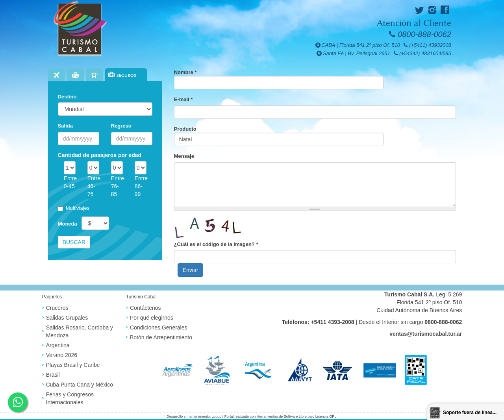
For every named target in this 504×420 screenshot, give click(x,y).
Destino (67, 97)
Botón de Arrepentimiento (161, 337)
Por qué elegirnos (152, 318)
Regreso (121, 126)
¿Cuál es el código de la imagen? (216, 244)
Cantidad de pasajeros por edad (100, 155)
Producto (185, 129)
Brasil (53, 375)
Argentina (58, 345)
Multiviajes (74, 208)
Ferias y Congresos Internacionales (70, 398)
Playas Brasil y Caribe (73, 365)
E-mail (183, 99)
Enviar (191, 270)
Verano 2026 (62, 355)
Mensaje (184, 156)
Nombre (185, 72)
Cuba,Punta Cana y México (80, 385)
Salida (65, 126)
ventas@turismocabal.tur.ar (426, 334)
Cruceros (57, 308)
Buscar (74, 242)
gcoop (217, 416)
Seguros (126, 75)
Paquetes (75, 75)
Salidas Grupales (67, 318)
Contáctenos (145, 308)
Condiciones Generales (159, 327)
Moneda (68, 224)
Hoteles (94, 75)
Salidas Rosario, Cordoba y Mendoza (80, 331)
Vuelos (57, 75)
